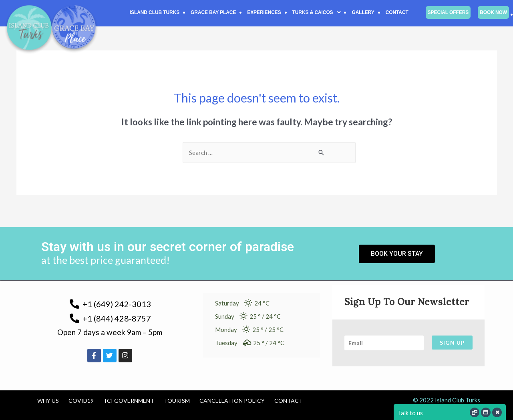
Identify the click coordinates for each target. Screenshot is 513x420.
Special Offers (448, 12)
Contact (397, 12)
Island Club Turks (155, 12)
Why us (48, 401)
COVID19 (81, 401)
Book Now (493, 12)
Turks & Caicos (317, 12)
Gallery (363, 12)
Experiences (264, 12)
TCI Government (129, 401)
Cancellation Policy (232, 401)
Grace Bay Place (213, 12)
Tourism (177, 401)
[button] (317, 12)
